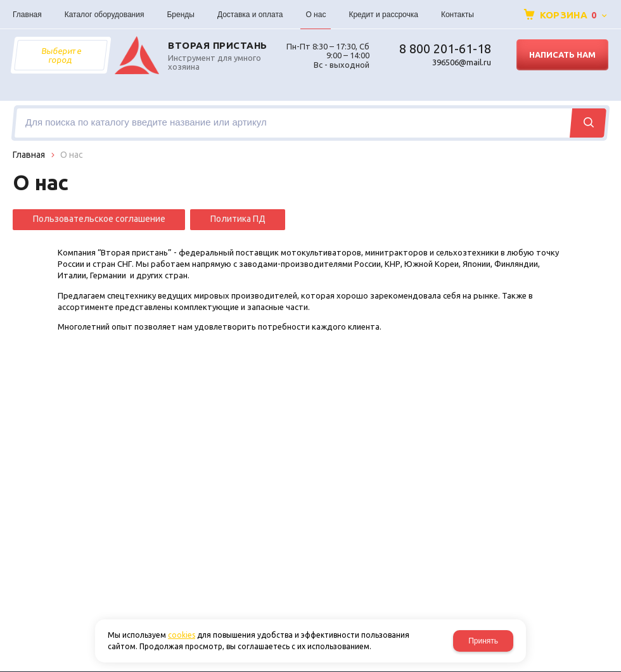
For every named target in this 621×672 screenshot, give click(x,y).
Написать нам (562, 55)
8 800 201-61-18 (445, 48)
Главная (29, 155)
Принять (483, 641)
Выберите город (61, 55)
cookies (182, 635)
